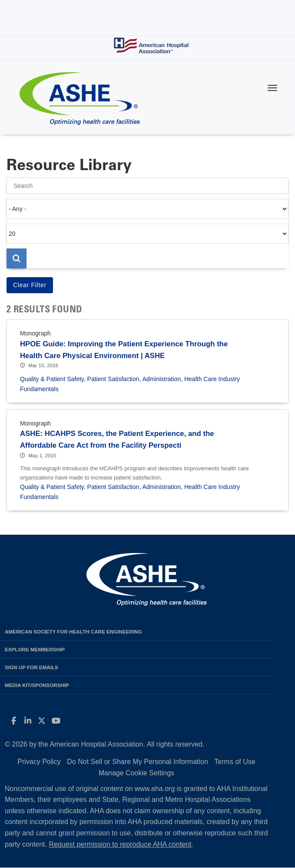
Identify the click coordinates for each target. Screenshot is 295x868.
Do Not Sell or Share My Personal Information (138, 762)
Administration (161, 379)
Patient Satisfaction (113, 379)
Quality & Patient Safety (52, 379)
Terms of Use (235, 762)
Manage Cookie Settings (136, 773)
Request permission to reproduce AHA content (120, 844)
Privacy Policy (39, 762)
